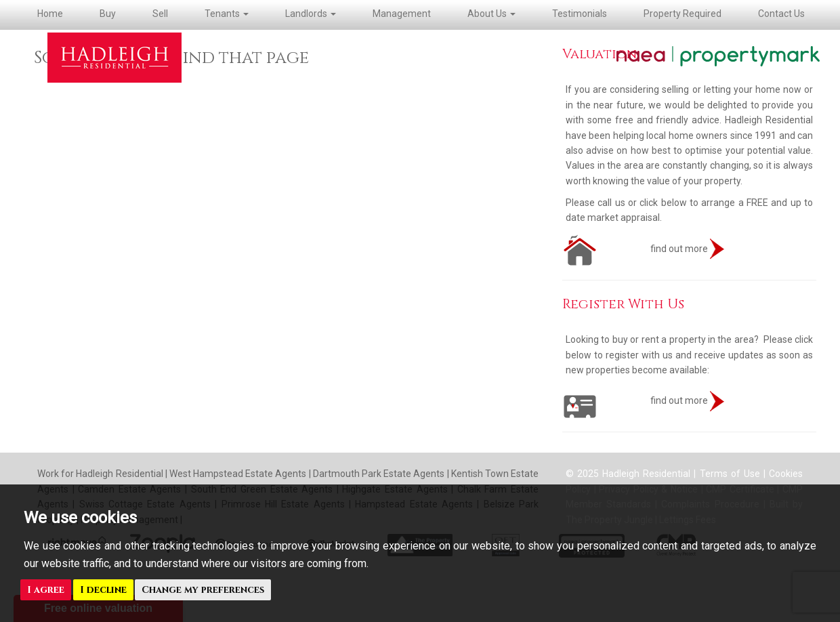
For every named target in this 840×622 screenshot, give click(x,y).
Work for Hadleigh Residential (101, 474)
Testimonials (580, 14)
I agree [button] (46, 590)
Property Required (682, 14)
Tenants (227, 14)
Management (402, 14)
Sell (160, 14)
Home (50, 14)
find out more (643, 249)
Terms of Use (730, 474)
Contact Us (781, 14)
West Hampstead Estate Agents (238, 474)
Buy (108, 14)
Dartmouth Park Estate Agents (379, 474)
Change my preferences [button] (203, 590)
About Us (491, 14)
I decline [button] (103, 590)
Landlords (311, 14)
